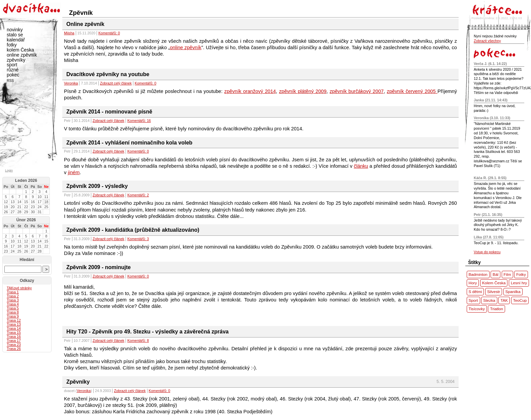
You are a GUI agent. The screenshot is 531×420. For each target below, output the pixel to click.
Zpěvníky (78, 382)
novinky (15, 30)
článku (361, 166)
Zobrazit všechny (487, 41)
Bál (495, 274)
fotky (12, 45)
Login (9, 170)
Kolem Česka (494, 283)
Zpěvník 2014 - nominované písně (109, 112)
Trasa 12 (14, 320)
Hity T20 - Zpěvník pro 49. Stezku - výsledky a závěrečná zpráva (147, 332)
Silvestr (494, 292)
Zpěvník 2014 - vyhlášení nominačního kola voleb (129, 143)
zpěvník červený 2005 (412, 91)
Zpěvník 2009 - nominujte (98, 267)
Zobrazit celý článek (116, 83)
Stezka (489, 300)
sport (12, 65)
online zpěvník (186, 47)
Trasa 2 (13, 296)
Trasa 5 (13, 308)
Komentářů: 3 (138, 239)
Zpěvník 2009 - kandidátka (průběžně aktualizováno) (133, 230)
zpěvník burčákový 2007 (357, 91)
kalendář (16, 40)
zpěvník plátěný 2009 (303, 91)
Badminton (478, 274)
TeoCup (520, 300)
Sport (473, 300)
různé (13, 70)
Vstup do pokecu (487, 252)
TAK (504, 300)
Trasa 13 (14, 324)
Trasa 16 (14, 336)
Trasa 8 (13, 312)
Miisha (69, 33)
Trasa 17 (14, 341)
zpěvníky (16, 60)
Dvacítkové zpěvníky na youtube (108, 74)
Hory (473, 283)
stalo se (15, 35)
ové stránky (19, 288)
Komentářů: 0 (109, 33)
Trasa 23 (14, 345)
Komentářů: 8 (138, 341)
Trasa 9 (13, 316)
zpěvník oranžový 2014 (250, 91)
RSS (10, 81)
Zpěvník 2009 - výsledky (97, 186)
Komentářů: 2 (138, 195)
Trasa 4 (13, 304)
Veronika (71, 83)
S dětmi (475, 292)
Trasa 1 (13, 292)
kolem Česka (20, 50)
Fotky (521, 274)
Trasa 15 (14, 332)
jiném (74, 172)
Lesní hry (519, 283)
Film (507, 274)
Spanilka (513, 292)
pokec (13, 75)
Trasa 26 (14, 349)
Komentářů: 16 (139, 121)
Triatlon (496, 309)
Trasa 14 (14, 328)
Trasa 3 (13, 300)
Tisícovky (477, 309)
